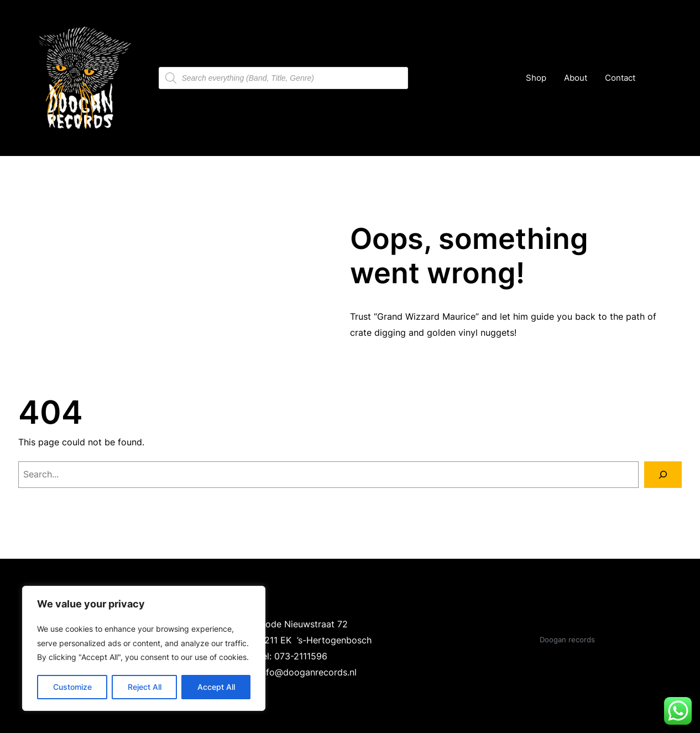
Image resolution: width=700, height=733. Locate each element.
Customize (72, 687)
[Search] (663, 475)
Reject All (145, 687)
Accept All (216, 687)
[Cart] (657, 78)
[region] (144, 648)
